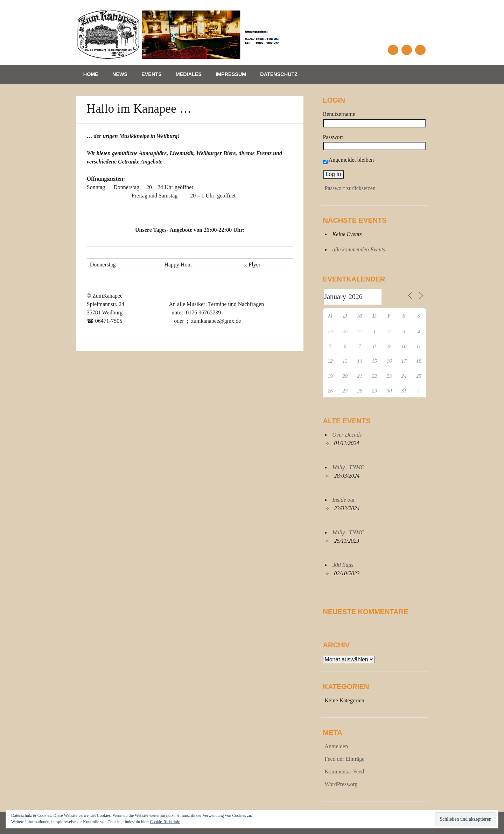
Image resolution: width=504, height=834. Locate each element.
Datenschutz (279, 74)
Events (152, 74)
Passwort (333, 137)
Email (407, 50)
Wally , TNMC (348, 467)
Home (91, 74)
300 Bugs (343, 565)
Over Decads (347, 435)
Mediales (189, 74)
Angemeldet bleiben (348, 160)
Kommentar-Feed (345, 772)
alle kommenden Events (359, 249)
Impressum (231, 74)
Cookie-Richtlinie (165, 822)
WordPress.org (341, 784)
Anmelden (337, 746)
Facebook (393, 50)
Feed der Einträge (345, 759)
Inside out (344, 500)
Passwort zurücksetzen (350, 188)
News (120, 74)
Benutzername (339, 114)
